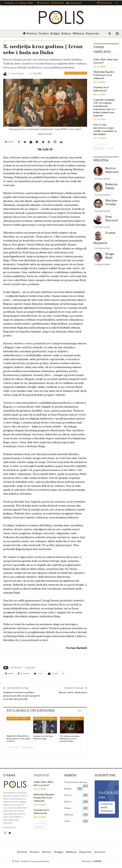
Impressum (74, 3)
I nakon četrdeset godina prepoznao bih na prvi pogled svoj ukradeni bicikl (21, 696)
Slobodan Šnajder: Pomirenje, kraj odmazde (104, 75)
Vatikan (68, 808)
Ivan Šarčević (16, 668)
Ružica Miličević (112, 170)
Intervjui (100, 852)
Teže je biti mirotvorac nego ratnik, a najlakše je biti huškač (105, 129)
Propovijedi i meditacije (76, 73)
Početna (43, 3)
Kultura (67, 33)
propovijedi (30, 668)
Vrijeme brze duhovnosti (101, 89)
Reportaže (94, 33)
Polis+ (67, 821)
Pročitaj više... (10, 827)
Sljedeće (27, 748)
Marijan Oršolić (111, 202)
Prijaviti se (104, 3)
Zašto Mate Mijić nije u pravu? (106, 61)
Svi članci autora (102, 179)
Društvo (43, 33)
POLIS (98, 861)
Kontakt (58, 3)
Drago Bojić (110, 256)
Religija (55, 33)
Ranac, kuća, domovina (73, 692)
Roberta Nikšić (111, 186)
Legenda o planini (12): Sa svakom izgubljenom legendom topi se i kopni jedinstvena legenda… (104, 108)
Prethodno (14, 748)
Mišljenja (79, 33)
